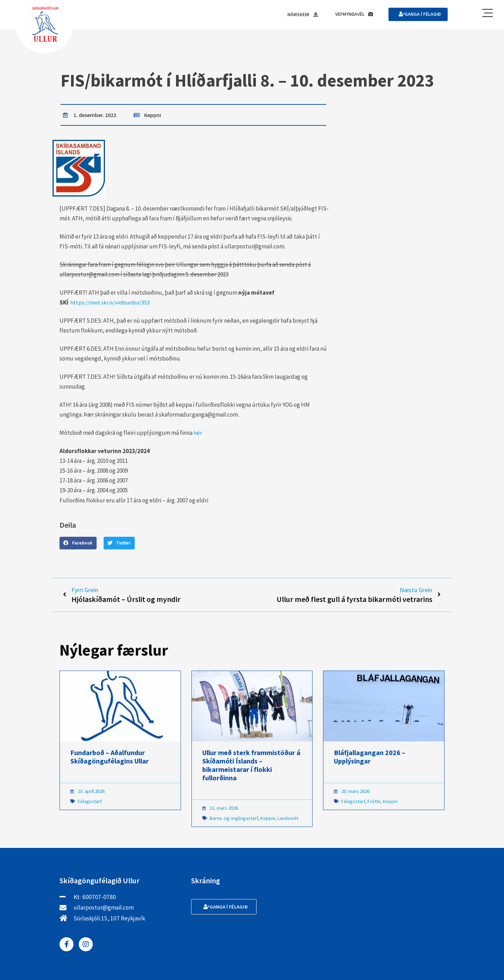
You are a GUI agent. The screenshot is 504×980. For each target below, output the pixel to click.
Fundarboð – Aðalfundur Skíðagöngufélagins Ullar (110, 758)
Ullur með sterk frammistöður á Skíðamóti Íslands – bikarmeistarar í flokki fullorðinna (251, 766)
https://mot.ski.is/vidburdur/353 (111, 303)
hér (198, 433)
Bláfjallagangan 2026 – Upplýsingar (370, 758)
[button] (78, 543)
